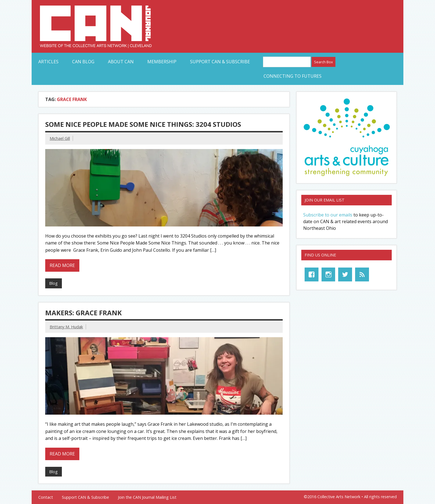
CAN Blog (83, 62)
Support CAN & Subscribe (220, 62)
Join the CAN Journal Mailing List (147, 497)
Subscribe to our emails (328, 215)
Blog (53, 283)
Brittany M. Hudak (66, 327)
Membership (162, 62)
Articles (48, 62)
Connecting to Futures (293, 76)
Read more (62, 265)
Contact (46, 497)
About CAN (121, 62)
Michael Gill (60, 138)
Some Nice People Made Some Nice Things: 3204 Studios (143, 124)
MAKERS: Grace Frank (84, 313)
